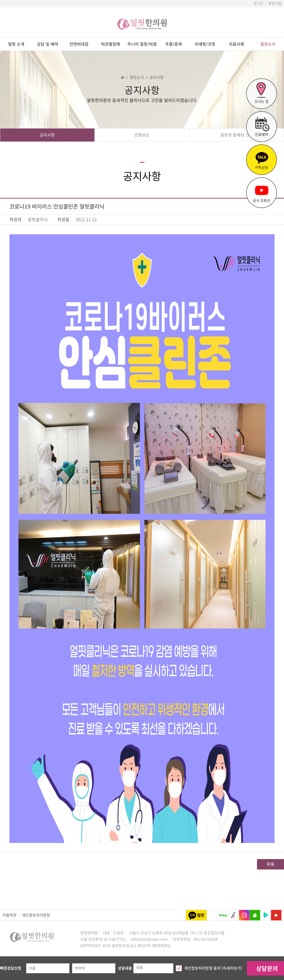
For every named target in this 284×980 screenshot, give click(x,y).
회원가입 (275, 3)
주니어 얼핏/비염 (142, 44)
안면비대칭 (79, 44)
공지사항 (47, 135)
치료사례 (236, 44)
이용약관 (9, 915)
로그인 (258, 3)
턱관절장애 (111, 44)
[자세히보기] (232, 968)
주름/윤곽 (174, 44)
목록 (271, 864)
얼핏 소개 (16, 44)
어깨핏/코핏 (205, 44)
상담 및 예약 (48, 44)
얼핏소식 (268, 44)
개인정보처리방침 (36, 915)
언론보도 (142, 135)
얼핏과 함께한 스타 (237, 135)
